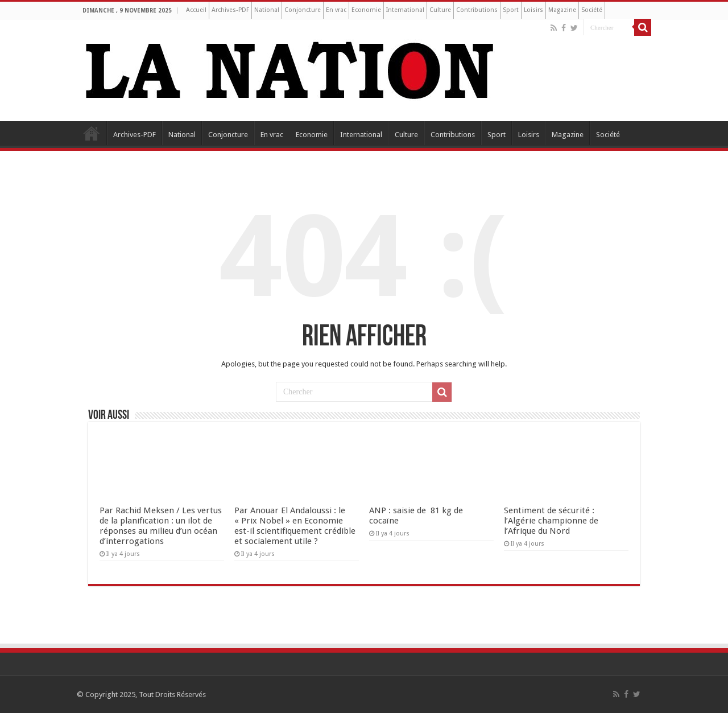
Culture (440, 10)
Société (592, 10)
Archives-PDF (230, 10)
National (267, 10)
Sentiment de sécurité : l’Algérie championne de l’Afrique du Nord (551, 521)
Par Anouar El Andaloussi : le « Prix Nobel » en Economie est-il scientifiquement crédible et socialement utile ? (295, 526)
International (405, 10)
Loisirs (533, 10)
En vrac (336, 10)
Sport (511, 10)
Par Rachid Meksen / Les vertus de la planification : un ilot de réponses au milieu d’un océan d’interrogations (161, 526)
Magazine (562, 10)
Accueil (196, 10)
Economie (366, 10)
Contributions (477, 10)
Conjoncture (303, 10)
